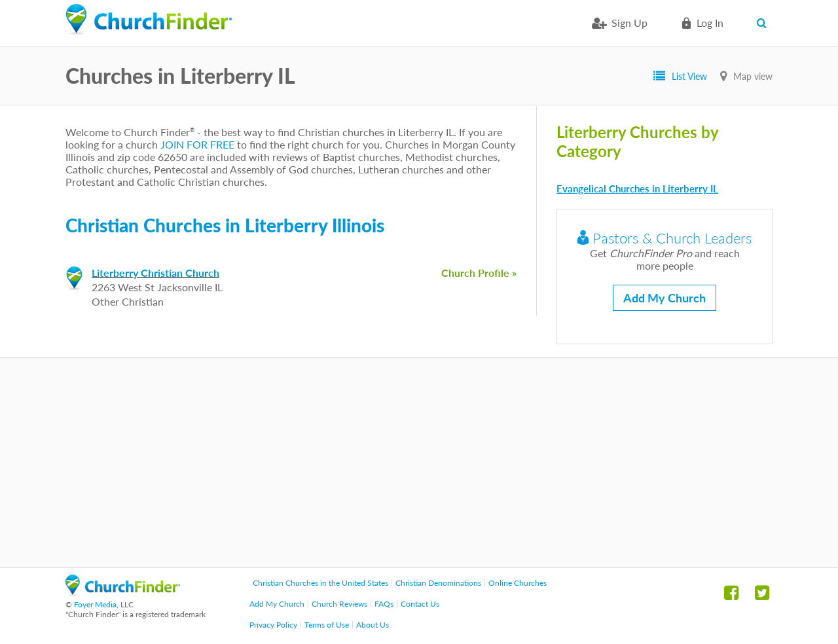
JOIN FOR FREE (197, 144)
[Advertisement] (419, 463)
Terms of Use (327, 625)
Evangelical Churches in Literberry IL (637, 188)
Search (764, 23)
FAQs (384, 604)
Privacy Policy (273, 625)
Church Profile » (479, 273)
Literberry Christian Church (155, 273)
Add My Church (665, 298)
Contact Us (420, 604)
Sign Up (629, 23)
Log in (710, 23)
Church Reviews (339, 604)
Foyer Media (95, 604)
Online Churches (518, 583)
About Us (373, 625)
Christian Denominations (438, 583)
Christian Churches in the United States (320, 583)
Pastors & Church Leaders (665, 238)
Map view (753, 76)
